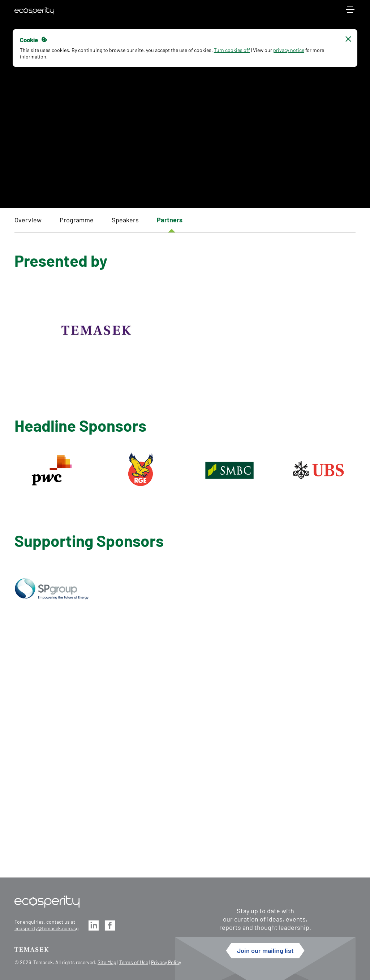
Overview (28, 220)
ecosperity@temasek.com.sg (46, 928)
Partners (170, 220)
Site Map (107, 962)
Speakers (125, 220)
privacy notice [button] (291, 50)
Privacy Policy (166, 962)
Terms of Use (134, 962)
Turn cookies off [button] (234, 50)
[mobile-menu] (350, 13)
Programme (77, 220)
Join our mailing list (265, 950)
